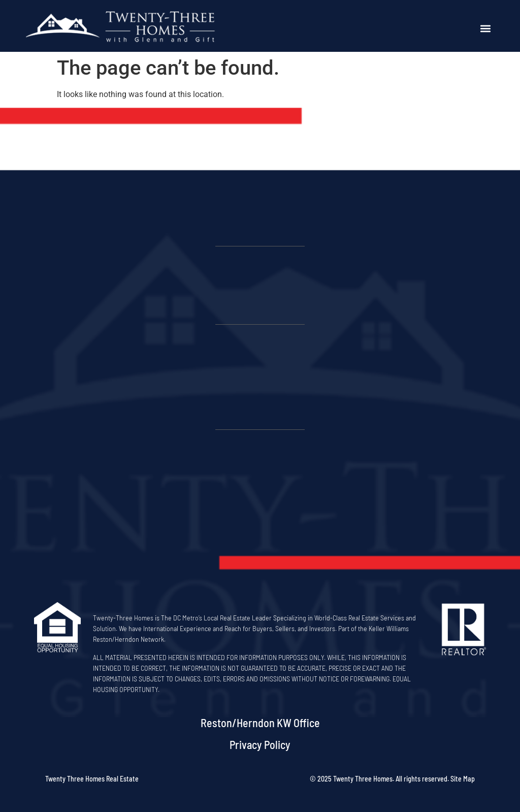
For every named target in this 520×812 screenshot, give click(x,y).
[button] (486, 29)
